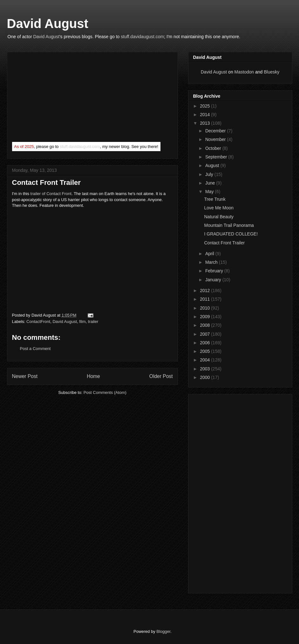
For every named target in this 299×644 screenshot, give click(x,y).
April (210, 254)
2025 (205, 106)
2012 (205, 290)
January (214, 280)
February (215, 271)
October (214, 148)
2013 (205, 123)
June (211, 183)
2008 (205, 325)
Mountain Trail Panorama (229, 225)
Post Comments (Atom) (105, 392)
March (212, 262)
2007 (205, 334)
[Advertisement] (60, 98)
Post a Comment (35, 349)
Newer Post (25, 376)
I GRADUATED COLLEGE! (231, 234)
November (216, 139)
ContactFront (38, 322)
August (213, 165)
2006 (205, 343)
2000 (205, 377)
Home (93, 376)
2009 (205, 317)
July (210, 174)
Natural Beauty (219, 217)
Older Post (161, 376)
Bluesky (272, 72)
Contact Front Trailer (224, 243)
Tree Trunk (215, 199)
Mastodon (244, 72)
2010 (205, 308)
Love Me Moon (219, 208)
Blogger (163, 631)
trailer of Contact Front (51, 194)
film (82, 322)
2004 (205, 360)
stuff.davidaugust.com (142, 37)
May (210, 192)
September (217, 157)
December (216, 131)
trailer (93, 322)
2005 (205, 351)
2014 (205, 115)
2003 (205, 369)
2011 (205, 299)
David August (48, 24)
